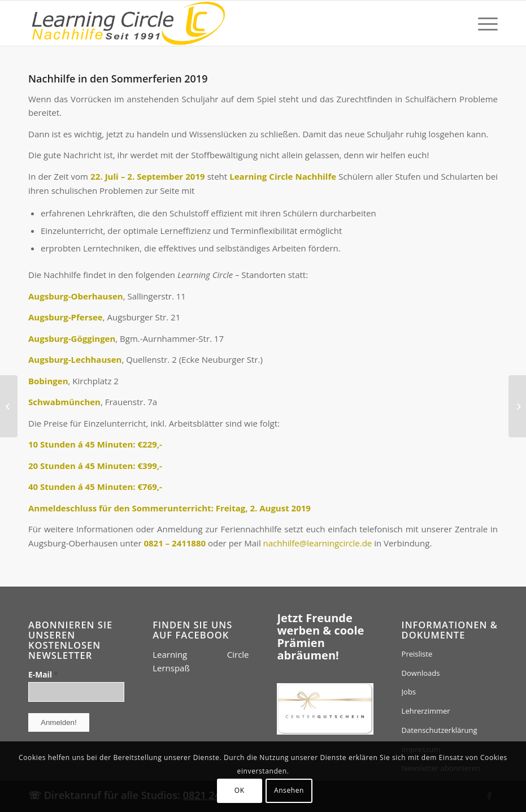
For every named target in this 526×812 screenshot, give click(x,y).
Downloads (421, 673)
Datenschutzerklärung (440, 730)
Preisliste (417, 654)
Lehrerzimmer (426, 711)
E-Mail (43, 674)
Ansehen (289, 790)
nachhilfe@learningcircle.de (318, 543)
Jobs (409, 692)
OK (240, 790)
